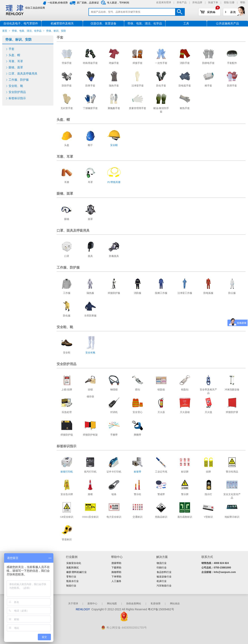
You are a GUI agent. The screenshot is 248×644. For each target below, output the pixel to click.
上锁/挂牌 (67, 390)
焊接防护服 (114, 293)
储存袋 (90, 397)
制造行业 (71, 586)
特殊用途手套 (90, 63)
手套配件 (232, 63)
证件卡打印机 (114, 472)
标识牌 (185, 472)
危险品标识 (161, 517)
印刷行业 (162, 568)
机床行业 (162, 581)
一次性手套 (161, 63)
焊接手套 (138, 63)
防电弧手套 (185, 86)
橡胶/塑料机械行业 (76, 572)
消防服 (138, 293)
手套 (11, 49)
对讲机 (114, 412)
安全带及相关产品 (208, 391)
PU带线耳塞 (114, 182)
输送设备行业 (164, 577)
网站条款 (175, 604)
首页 (5, 31)
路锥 (90, 494)
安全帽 (114, 145)
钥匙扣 (185, 390)
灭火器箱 (185, 412)
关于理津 (73, 604)
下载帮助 (116, 568)
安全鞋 (67, 353)
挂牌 (208, 472)
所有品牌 (197, 2)
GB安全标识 (67, 517)
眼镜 (67, 219)
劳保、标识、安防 (18, 40)
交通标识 (138, 517)
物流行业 (162, 563)
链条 (114, 494)
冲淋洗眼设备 (232, 390)
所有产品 (182, 2)
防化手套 (161, 86)
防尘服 (232, 293)
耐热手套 (185, 108)
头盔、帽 (14, 55)
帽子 (90, 145)
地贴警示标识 (232, 517)
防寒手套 (90, 86)
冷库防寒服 (90, 316)
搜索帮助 (116, 563)
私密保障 (156, 604)
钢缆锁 (114, 390)
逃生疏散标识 (185, 517)
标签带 (138, 472)
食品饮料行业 (164, 572)
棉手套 (208, 86)
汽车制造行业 (164, 586)
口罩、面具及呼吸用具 (23, 74)
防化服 (67, 316)
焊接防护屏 (232, 412)
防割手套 (67, 86)
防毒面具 (114, 256)
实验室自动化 (74, 563)
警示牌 (185, 494)
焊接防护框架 (90, 435)
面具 (90, 256)
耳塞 (67, 182)
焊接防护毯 (67, 435)
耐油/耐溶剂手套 (161, 110)
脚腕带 (138, 435)
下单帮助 (116, 577)
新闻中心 (92, 604)
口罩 (67, 256)
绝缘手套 (114, 63)
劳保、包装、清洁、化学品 (27, 31)
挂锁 (90, 390)
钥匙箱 (161, 390)
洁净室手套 (138, 86)
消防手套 (185, 63)
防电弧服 (208, 293)
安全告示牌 (67, 494)
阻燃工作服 (161, 293)
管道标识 (67, 539)
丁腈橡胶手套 (90, 108)
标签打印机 (67, 472)
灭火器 (161, 412)
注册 (232, 2)
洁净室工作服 (185, 293)
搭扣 (138, 390)
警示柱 (138, 494)
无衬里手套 (67, 108)
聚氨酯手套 (114, 108)
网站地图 (112, 604)
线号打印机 (90, 472)
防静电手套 (208, 63)
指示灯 (208, 494)
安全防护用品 (17, 92)
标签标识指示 (17, 98)
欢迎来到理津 (164, 2)
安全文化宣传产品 (232, 496)
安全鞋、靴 (16, 86)
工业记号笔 (161, 472)
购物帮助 (116, 572)
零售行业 (71, 577)
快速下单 (213, 2)
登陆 (226, 2)
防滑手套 (232, 86)
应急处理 (67, 412)
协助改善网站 (134, 604)
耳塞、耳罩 (16, 61)
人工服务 (116, 581)
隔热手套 (114, 86)
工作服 (67, 293)
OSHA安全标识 (90, 517)
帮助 (243, 2)
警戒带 (161, 494)
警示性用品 (232, 472)
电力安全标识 (114, 517)
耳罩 (90, 182)
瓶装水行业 (72, 581)
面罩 (90, 219)
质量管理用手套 (138, 108)
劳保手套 (67, 63)
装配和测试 (72, 568)
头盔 (67, 145)
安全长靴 (90, 353)
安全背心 (138, 412)
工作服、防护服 (19, 80)
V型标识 (208, 517)
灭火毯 (208, 412)
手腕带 (114, 435)
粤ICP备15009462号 (161, 609)
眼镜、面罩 (16, 67)
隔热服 (90, 293)
